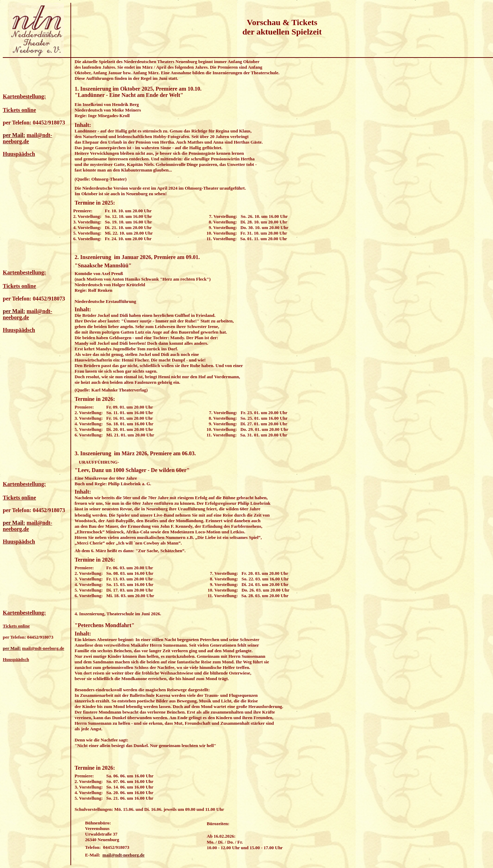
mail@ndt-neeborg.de (124, 855)
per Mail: (14, 135)
